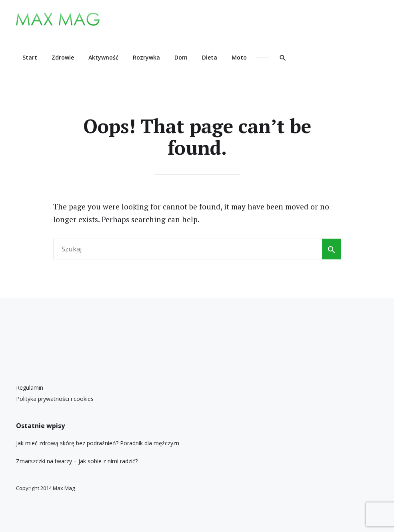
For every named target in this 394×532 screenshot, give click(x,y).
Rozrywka (146, 57)
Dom (181, 57)
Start (30, 57)
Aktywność (103, 57)
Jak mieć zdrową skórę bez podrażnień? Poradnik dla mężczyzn (98, 443)
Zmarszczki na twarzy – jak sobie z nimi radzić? (77, 461)
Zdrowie (63, 57)
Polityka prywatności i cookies (55, 399)
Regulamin (30, 388)
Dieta (210, 57)
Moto (239, 57)
